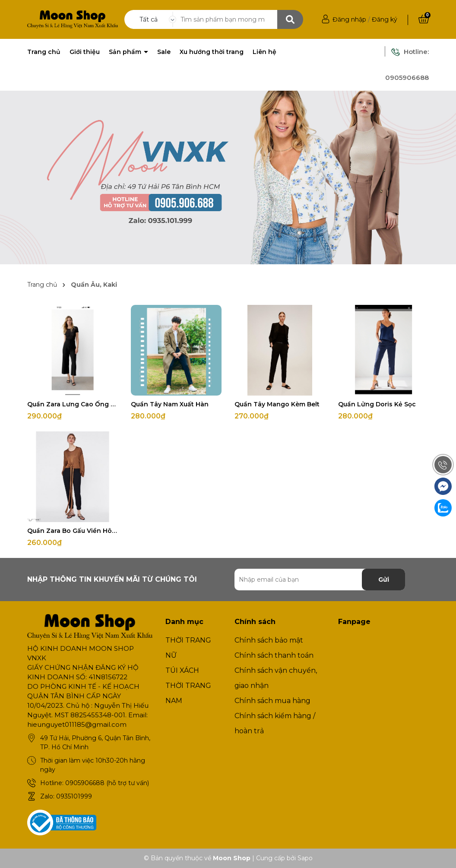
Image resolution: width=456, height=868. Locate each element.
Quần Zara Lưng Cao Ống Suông (73, 404)
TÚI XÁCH (182, 670)
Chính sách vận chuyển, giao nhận (276, 678)
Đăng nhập (349, 19)
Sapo (305, 858)
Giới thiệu (85, 52)
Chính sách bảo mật (269, 640)
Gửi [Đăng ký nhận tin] (384, 580)
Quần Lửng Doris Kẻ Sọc (377, 404)
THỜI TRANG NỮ (188, 648)
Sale (164, 52)
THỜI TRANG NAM (188, 693)
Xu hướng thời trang (212, 52)
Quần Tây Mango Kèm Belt (277, 404)
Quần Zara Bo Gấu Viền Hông (73, 531)
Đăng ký (385, 19)
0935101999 (74, 796)
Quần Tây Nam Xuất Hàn (170, 404)
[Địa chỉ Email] (320, 580)
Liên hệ (264, 52)
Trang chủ (44, 52)
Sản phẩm (126, 52)
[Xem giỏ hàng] (424, 19)
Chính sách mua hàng (272, 701)
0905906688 (407, 78)
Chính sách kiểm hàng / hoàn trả (275, 723)
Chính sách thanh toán (274, 655)
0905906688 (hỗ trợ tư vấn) (107, 783)
